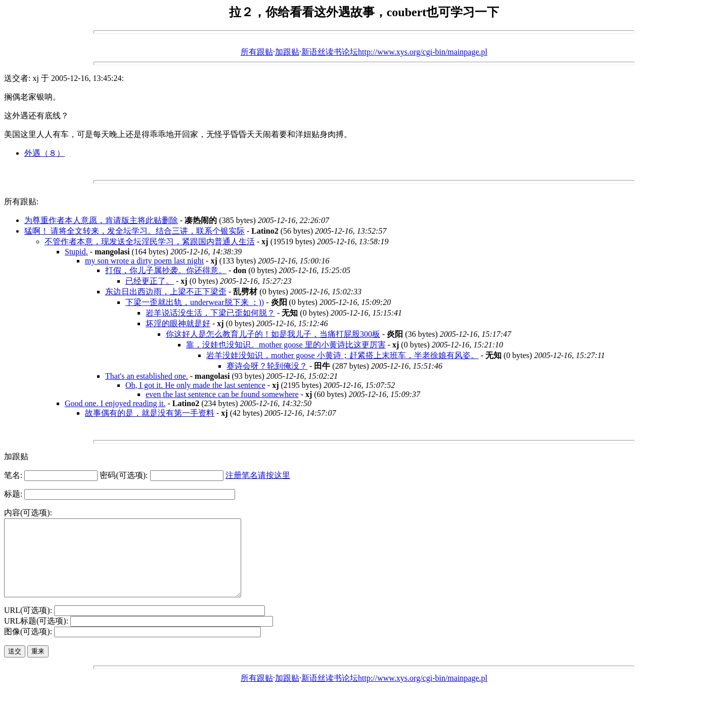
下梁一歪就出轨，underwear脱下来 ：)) (195, 302)
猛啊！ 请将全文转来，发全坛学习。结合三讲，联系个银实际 (134, 231)
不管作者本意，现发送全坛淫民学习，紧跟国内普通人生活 (150, 241)
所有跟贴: (21, 202)
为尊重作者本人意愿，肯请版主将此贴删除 (101, 220)
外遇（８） (44, 153)
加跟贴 (287, 52)
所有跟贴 (257, 52)
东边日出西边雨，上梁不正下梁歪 (166, 292)
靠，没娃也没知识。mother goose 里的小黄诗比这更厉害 (286, 345)
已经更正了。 (150, 281)
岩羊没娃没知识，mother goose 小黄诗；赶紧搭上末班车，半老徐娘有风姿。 (343, 355)
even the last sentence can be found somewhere (222, 394)
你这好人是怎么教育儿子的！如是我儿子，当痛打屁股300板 (273, 334)
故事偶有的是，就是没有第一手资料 (150, 413)
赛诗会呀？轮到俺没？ (267, 366)
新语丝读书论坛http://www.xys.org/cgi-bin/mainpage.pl (394, 52)
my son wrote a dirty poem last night (144, 261)
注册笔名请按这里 (258, 475)
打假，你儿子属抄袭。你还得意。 (166, 270)
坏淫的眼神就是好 (178, 323)
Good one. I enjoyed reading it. (115, 403)
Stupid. (76, 252)
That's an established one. (147, 376)
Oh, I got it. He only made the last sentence (195, 385)
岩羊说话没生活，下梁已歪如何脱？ (210, 313)
